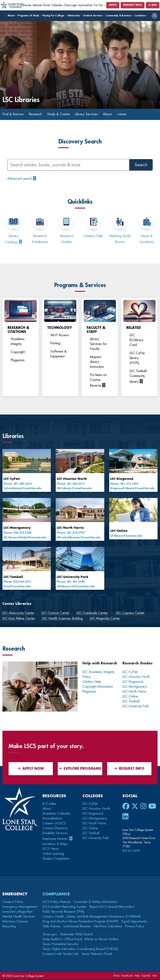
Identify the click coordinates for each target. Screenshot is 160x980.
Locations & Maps (55, 844)
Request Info (133, 5)
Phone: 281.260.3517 (71, 484)
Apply (113, 5)
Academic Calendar (56, 814)
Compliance (56, 894)
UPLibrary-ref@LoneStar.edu (76, 587)
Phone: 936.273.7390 (17, 533)
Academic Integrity (18, 342)
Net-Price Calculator (108, 927)
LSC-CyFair (12, 479)
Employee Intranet (55, 839)
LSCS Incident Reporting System (64, 907)
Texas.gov (50, 935)
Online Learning (53, 854)
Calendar (57, 5)
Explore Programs (80, 769)
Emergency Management (20, 907)
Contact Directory (55, 829)
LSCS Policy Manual (56, 902)
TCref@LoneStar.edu (17, 587)
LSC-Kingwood (122, 479)
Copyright (18, 353)
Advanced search (20, 179)
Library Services (93, 114)
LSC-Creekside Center (92, 613)
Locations (141, 16)
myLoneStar (85, 5)
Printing (55, 344)
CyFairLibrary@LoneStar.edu (22, 489)
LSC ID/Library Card (137, 340)
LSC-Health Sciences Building (62, 619)
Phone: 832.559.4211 (17, 582)
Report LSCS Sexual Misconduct (112, 907)
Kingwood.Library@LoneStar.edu (132, 489)
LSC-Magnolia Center (105, 619)
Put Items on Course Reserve (98, 381)
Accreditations (52, 819)
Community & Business (120, 16)
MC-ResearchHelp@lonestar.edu (25, 538)
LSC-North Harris (70, 528)
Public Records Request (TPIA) (63, 912)
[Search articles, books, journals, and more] (68, 165)
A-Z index (49, 804)
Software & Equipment (58, 354)
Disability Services (55, 834)
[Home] (12, 5)
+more (131, 114)
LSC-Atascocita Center (18, 613)
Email (47, 5)
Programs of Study (29, 16)
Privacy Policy (135, 927)
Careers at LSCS (54, 824)
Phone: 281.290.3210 (17, 484)
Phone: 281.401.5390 (71, 582)
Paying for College (54, 16)
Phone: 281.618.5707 (71, 533)
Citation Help (93, 236)
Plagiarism (18, 361)
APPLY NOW (31, 769)
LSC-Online (119, 531)
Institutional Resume (77, 927)
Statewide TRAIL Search (77, 935)
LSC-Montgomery (17, 528)
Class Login (70, 5)
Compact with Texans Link (60, 954)
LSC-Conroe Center (55, 613)
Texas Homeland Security (60, 945)
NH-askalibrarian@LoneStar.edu (79, 538)
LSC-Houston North (72, 479)
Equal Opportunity (134, 922)
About (12, 16)
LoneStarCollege (17, 912)
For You (100, 5)
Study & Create (63, 114)
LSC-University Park (73, 577)
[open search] (154, 16)
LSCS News (51, 849)
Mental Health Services (19, 917)
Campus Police (13, 902)
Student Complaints (56, 859)
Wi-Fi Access (60, 336)
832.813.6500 (131, 851)
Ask (153, 5)
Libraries (37, 5)
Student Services (94, 16)
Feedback (127, 976)
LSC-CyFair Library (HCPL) (137, 358)
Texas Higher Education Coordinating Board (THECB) (80, 949)
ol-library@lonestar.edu (126, 536)
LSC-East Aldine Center (19, 619)
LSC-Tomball (13, 577)
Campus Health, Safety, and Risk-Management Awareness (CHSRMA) (92, 917)
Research (38, 114)
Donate (27, 5)
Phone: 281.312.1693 (124, 484)
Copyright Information (98, 687)
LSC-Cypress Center (130, 613)
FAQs (116, 976)
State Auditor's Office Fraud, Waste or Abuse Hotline (80, 940)
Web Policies (52, 927)
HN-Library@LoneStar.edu (74, 489)
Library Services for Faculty (98, 345)
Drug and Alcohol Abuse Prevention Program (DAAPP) (81, 922)
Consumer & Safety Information (95, 902)
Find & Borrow (14, 114)
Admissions (75, 16)
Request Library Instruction (97, 363)
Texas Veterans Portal (97, 954)
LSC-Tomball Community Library (138, 377)
